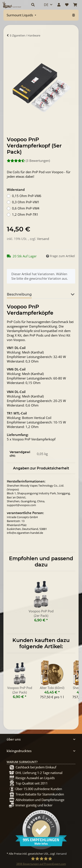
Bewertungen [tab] (51, 294)
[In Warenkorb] (10, 49)
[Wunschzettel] (67, 5)
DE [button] (46, 5)
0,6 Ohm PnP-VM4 (26, 208)
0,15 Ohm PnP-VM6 (27, 196)
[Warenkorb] (75, 5)
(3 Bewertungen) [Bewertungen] (28, 161)
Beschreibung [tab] (19, 294)
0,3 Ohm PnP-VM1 (26, 202)
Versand (43, 239)
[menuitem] (22, 15)
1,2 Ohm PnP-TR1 (25, 214)
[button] (33, 5)
